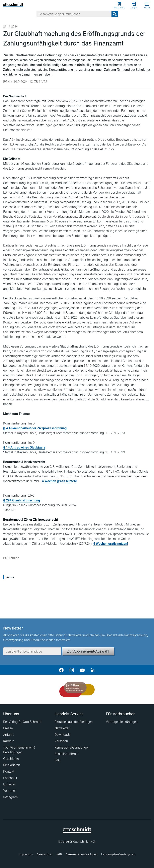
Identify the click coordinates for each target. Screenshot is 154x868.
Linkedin (9, 784)
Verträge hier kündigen (122, 722)
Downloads (62, 735)
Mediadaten (12, 765)
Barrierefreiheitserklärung (82, 854)
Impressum (26, 854)
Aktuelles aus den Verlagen (74, 722)
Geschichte (11, 759)
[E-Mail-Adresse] (32, 651)
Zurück (10, 577)
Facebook (10, 778)
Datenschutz (45, 854)
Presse (8, 728)
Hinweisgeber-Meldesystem (118, 854)
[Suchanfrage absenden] (115, 14)
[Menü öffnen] (147, 4)
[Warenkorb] (119, 5)
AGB (59, 854)
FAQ (57, 760)
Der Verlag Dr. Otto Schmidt (22, 722)
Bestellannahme (66, 754)
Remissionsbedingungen (72, 747)
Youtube (9, 791)
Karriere (9, 741)
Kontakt (9, 771)
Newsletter (62, 728)
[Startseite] (77, 832)
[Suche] (74, 14)
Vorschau (61, 741)
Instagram (10, 797)
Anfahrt (8, 735)
